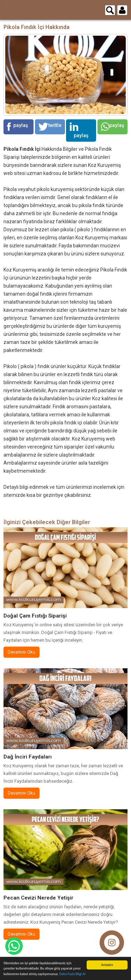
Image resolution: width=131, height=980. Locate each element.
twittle (50, 127)
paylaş (17, 127)
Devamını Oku (21, 652)
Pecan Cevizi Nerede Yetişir (38, 898)
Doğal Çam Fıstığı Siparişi (35, 616)
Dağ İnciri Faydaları (28, 757)
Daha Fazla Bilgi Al (72, 974)
